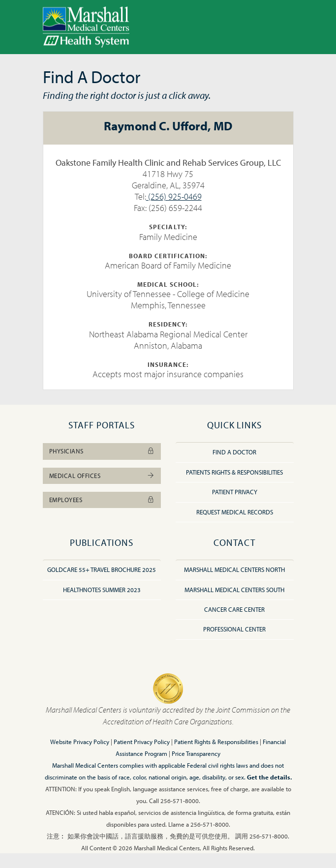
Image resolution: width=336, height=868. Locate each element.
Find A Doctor (234, 452)
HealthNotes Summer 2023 (102, 590)
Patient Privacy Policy (142, 742)
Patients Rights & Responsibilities (234, 472)
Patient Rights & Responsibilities (216, 742)
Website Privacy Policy (80, 742)
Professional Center (234, 629)
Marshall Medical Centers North (234, 569)
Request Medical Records (235, 512)
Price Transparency (196, 753)
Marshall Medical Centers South (234, 590)
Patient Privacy (235, 492)
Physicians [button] (102, 451)
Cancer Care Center (234, 609)
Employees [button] (102, 500)
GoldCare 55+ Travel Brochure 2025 (102, 569)
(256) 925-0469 (174, 196)
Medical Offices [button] (102, 476)
